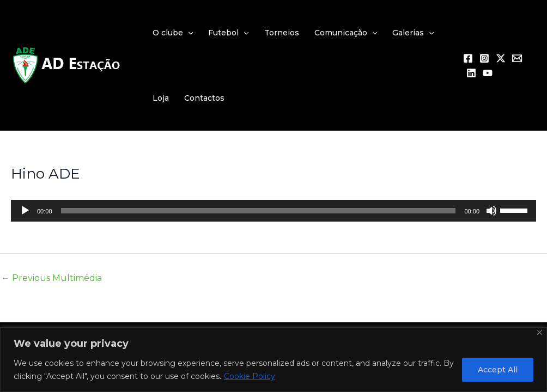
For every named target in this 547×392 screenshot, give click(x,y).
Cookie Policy (250, 376)
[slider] (259, 211)
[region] (273, 360)
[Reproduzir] (25, 211)
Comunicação (346, 33)
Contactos (204, 98)
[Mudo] (491, 211)
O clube (173, 33)
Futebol (228, 33)
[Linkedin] (471, 73)
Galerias (413, 33)
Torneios (282, 33)
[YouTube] (488, 73)
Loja (161, 98)
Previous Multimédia (51, 278)
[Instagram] (484, 58)
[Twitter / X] (501, 58)
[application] (188, 33)
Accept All (498, 370)
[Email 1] (517, 58)
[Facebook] (468, 58)
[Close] (540, 332)
